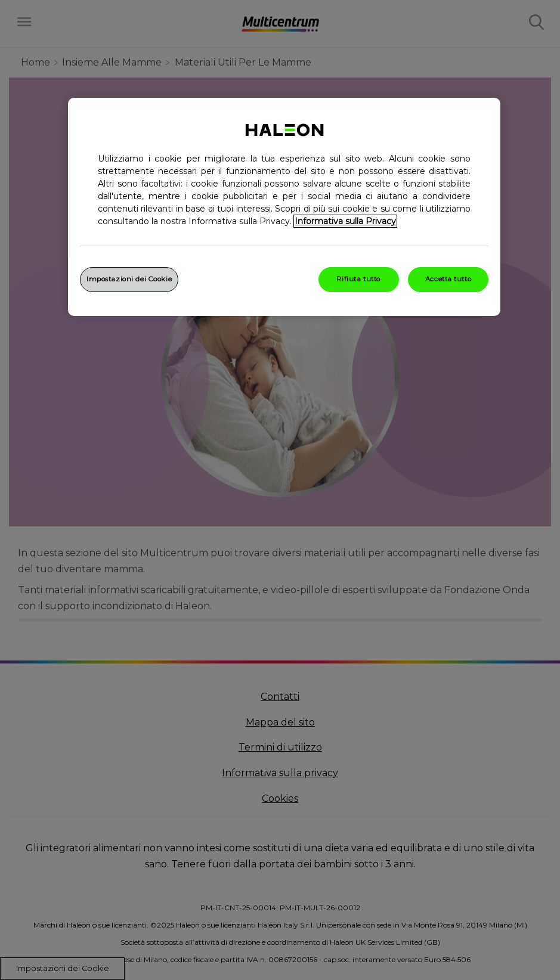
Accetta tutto (448, 279)
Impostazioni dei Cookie (129, 279)
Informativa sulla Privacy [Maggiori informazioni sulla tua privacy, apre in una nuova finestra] (345, 221)
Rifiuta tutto (358, 279)
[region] (284, 207)
